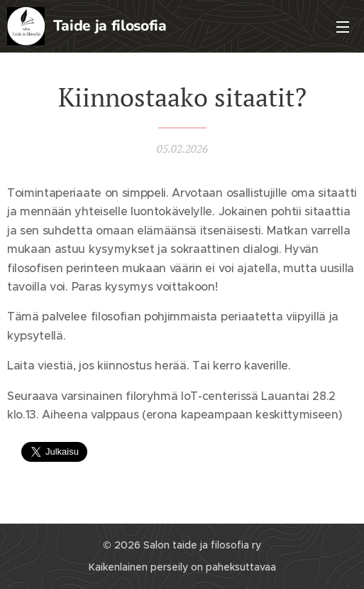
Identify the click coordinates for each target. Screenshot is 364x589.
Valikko (343, 27)
